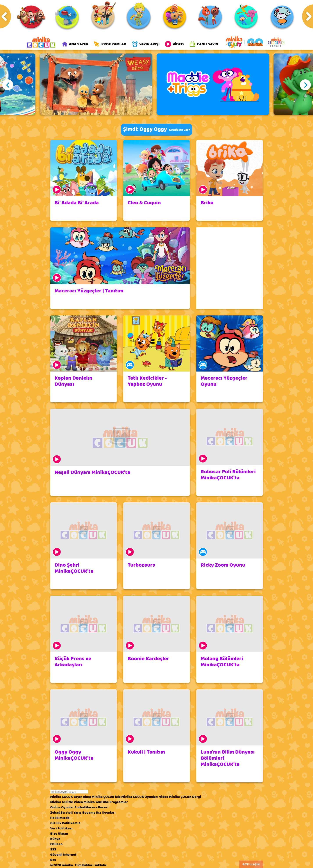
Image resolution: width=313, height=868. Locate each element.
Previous (8, 85)
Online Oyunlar (62, 807)
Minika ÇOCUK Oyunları (140, 797)
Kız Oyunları (106, 813)
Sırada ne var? (180, 130)
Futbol (80, 807)
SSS (53, 849)
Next (305, 85)
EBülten (56, 844)
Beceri (103, 807)
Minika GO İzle (62, 802)
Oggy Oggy (153, 129)
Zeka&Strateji (62, 813)
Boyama (89, 813)
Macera (91, 807)
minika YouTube (96, 802)
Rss (53, 860)
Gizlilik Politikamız (65, 823)
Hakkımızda (60, 818)
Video (164, 797)
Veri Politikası (61, 828)
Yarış (78, 813)
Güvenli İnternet (63, 855)
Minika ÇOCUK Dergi (185, 797)
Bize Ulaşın (59, 834)
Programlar (119, 802)
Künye (55, 839)
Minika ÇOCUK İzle (106, 797)
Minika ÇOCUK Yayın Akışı (71, 797)
